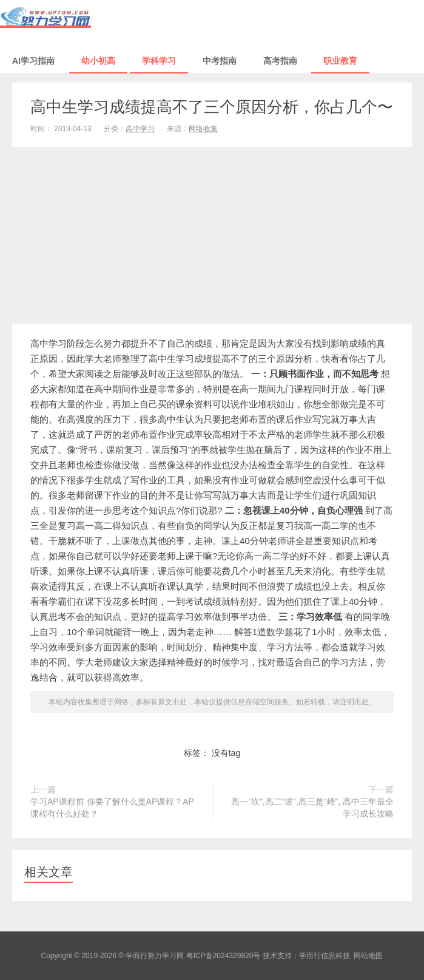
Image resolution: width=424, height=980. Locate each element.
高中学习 (140, 129)
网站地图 (368, 956)
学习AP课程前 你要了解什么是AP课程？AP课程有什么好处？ (112, 808)
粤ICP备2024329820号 (224, 956)
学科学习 (159, 61)
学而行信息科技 (325, 956)
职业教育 (340, 61)
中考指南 (220, 61)
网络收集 (203, 129)
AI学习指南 (33, 61)
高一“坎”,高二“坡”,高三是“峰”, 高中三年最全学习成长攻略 (312, 808)
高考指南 (280, 61)
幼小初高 (98, 61)
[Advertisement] (212, 238)
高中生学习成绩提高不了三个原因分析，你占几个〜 (212, 107)
